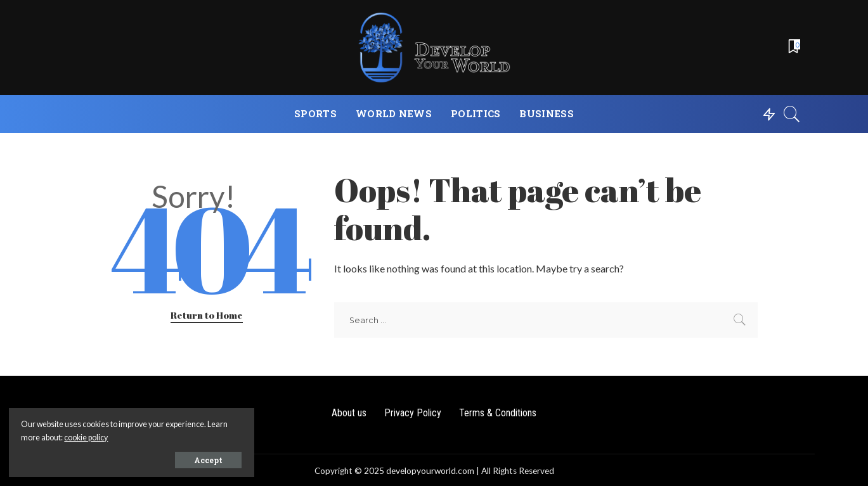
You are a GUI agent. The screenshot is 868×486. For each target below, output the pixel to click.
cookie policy (151, 436)
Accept (154, 459)
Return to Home (207, 315)
